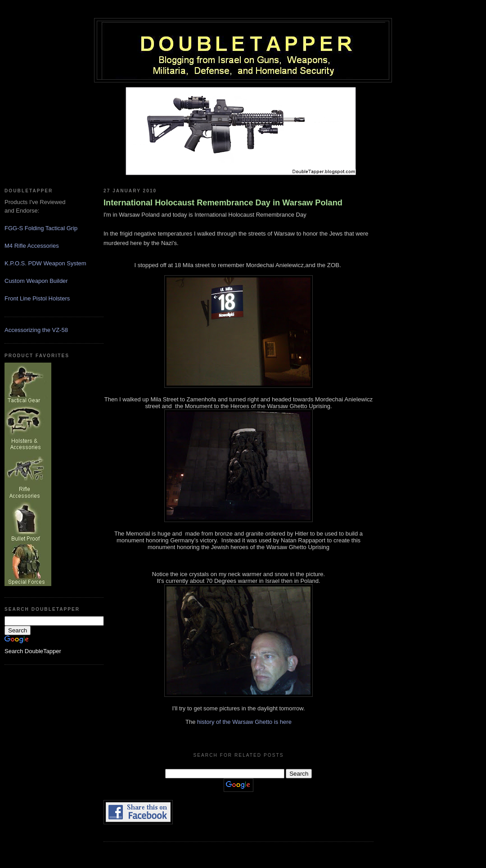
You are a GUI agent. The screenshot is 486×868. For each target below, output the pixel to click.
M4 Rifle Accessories (32, 246)
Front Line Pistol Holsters (37, 298)
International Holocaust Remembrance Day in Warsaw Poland (223, 203)
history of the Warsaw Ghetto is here (244, 722)
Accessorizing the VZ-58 (36, 330)
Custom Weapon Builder (36, 281)
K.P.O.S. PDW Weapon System (45, 263)
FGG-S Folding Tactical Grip (41, 228)
